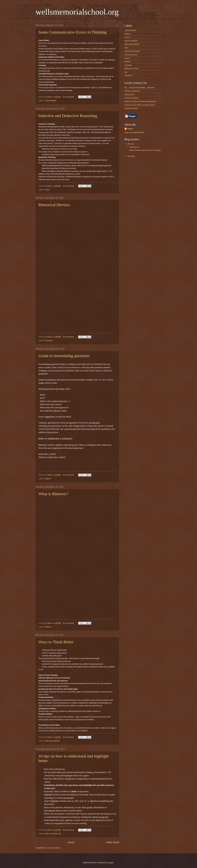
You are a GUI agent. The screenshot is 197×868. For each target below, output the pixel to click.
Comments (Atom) (53, 848)
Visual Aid (48, 340)
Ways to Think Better (56, 642)
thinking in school (131, 69)
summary (128, 65)
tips (60, 834)
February (133, 147)
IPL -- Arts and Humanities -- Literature (140, 88)
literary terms (130, 95)
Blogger (111, 863)
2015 (129, 156)
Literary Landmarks (132, 91)
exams (127, 37)
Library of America (132, 98)
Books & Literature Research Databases (140, 101)
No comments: (69, 97)
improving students (52, 741)
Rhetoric (48, 627)
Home (71, 842)
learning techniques (132, 51)
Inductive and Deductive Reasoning (68, 116)
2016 (129, 144)
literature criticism (131, 108)
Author (130, 129)
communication (51, 101)
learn (126, 48)
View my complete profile (134, 132)
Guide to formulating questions (64, 356)
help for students (51, 834)
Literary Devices (131, 55)
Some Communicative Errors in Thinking (73, 32)
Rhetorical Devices (54, 205)
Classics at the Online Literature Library (140, 105)
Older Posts (113, 842)
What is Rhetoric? (53, 494)
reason (47, 190)
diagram (48, 479)
